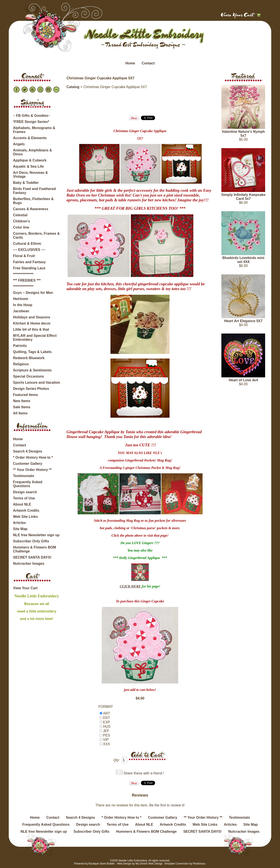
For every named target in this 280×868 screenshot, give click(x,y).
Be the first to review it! (167, 805)
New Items (22, 401)
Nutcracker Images (29, 564)
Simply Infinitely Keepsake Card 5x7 (243, 197)
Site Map (20, 529)
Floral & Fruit (24, 256)
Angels (19, 144)
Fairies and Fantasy (29, 262)
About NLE (22, 504)
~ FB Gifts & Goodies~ (32, 116)
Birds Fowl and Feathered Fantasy (35, 191)
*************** (23, 274)
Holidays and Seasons (32, 317)
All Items (20, 413)
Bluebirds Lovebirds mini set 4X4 (243, 260)
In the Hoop (23, 305)
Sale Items (22, 407)
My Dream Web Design (149, 864)
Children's (22, 221)
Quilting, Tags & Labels (32, 352)
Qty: (116, 760)
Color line (21, 227)
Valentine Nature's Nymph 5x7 (243, 134)
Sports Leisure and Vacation (37, 383)
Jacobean (21, 311)
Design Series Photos (31, 389)
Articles (20, 523)
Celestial (20, 215)
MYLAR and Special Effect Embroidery (35, 338)
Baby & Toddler (26, 183)
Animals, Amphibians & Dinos (33, 152)
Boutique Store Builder (102, 864)
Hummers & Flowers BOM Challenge (35, 549)
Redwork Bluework (29, 358)
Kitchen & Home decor (32, 323)
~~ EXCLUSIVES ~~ (29, 250)
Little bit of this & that (31, 329)
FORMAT (106, 707)
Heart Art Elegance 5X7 (243, 321)
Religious (21, 364)
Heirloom (21, 299)
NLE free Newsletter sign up (36, 535)
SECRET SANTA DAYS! (32, 557)
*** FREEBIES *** (27, 280)
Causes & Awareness (31, 209)
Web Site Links (26, 517)
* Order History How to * (33, 457)
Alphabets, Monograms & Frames (34, 130)
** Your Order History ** (32, 470)
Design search (25, 492)
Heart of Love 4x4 (243, 380)
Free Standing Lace (29, 268)
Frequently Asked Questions (28, 484)
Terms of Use (24, 498)
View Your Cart (237, 15)
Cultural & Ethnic (27, 244)
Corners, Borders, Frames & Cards (36, 235)
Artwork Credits (26, 510)
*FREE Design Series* (31, 122)
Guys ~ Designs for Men (33, 293)
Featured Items (26, 395)
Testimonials (24, 476)
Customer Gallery (28, 464)
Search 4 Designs (28, 451)
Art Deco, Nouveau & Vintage (31, 175)
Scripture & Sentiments (32, 370)
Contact (148, 63)
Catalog (73, 87)
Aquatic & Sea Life (28, 166)
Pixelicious (199, 864)
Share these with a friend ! (144, 773)
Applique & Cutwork (30, 160)
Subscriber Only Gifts (31, 541)
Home (130, 63)
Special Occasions (29, 376)
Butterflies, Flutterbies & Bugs (33, 201)
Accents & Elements (30, 138)
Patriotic (20, 346)
